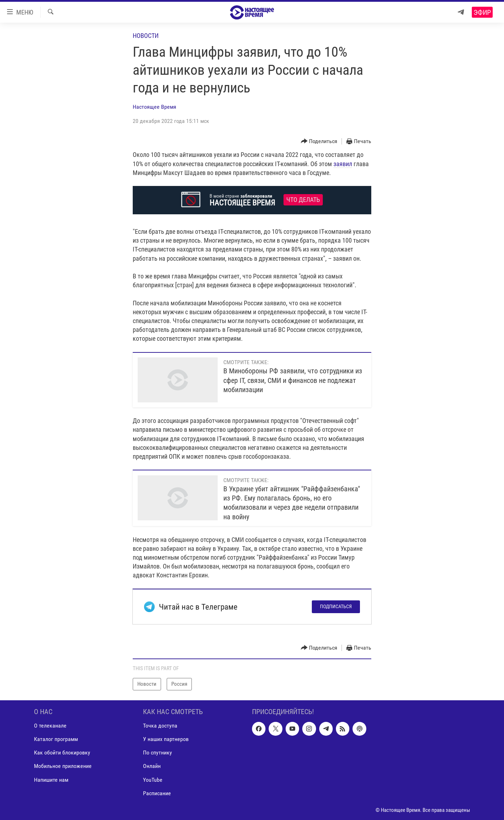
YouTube (153, 779)
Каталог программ (56, 739)
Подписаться (336, 606)
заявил (343, 164)
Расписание (157, 793)
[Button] (319, 142)
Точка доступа (160, 726)
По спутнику (157, 753)
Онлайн (152, 766)
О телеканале (50, 726)
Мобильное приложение (63, 766)
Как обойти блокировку (62, 753)
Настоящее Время (154, 107)
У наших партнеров (166, 739)
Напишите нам (51, 779)
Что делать (303, 200)
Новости (146, 36)
